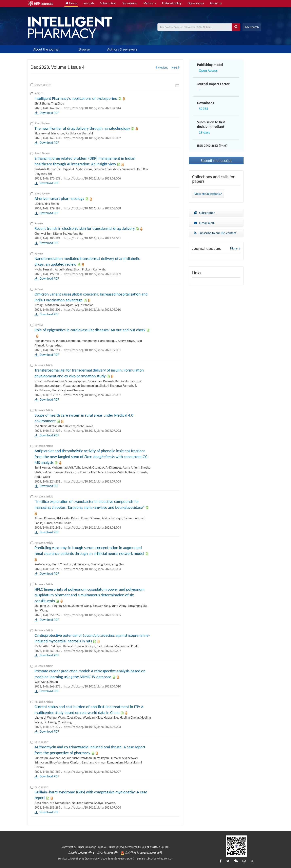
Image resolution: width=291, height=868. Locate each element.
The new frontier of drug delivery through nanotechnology (82, 128)
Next (176, 68)
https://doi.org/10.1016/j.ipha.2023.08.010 (92, 310)
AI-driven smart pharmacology (59, 199)
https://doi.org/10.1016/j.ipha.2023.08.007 (92, 651)
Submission (130, 3)
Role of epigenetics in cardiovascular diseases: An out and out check (90, 330)
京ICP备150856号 (107, 853)
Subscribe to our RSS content (215, 233)
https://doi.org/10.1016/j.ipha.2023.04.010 (92, 686)
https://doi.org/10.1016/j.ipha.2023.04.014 (92, 108)
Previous (162, 68)
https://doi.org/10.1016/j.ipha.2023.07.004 (92, 807)
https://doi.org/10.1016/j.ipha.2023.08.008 (92, 208)
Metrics (150, 3)
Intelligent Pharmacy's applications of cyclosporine (76, 98)
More (234, 248)
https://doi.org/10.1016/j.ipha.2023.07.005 (92, 481)
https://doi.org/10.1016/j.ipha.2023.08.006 (92, 178)
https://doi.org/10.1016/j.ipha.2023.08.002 (92, 138)
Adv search (252, 27)
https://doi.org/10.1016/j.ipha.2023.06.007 (92, 772)
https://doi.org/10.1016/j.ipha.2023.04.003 (92, 727)
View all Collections (208, 194)
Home (71, 3)
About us (216, 3)
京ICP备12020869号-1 (81, 853)
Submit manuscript (216, 161)
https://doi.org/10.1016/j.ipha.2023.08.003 (92, 527)
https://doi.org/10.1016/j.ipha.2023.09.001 (92, 350)
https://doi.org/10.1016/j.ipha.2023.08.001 (92, 238)
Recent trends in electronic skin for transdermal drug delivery (85, 228)
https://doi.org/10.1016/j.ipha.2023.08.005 (92, 615)
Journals (89, 3)
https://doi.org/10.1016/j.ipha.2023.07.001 (92, 395)
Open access (196, 3)
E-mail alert (204, 223)
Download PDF (49, 113)
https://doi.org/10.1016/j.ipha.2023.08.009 (92, 274)
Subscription (108, 3)
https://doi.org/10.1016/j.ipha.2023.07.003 (92, 431)
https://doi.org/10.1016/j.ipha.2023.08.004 (92, 569)
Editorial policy (172, 3)
